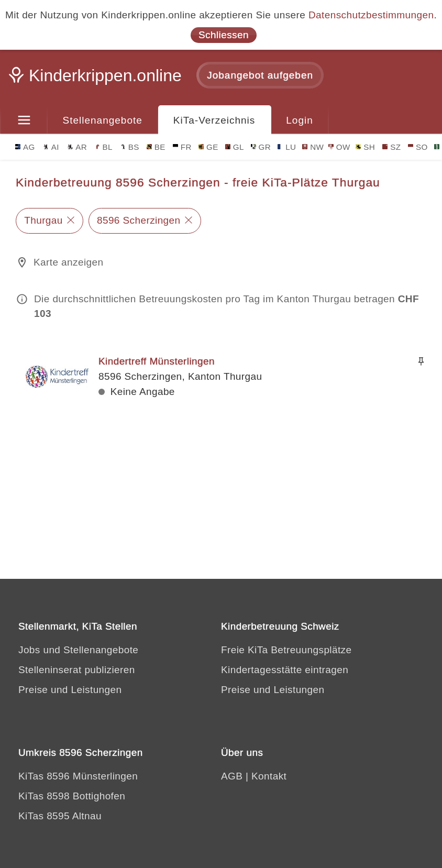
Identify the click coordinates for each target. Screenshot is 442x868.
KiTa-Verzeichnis (214, 120)
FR (182, 147)
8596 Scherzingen (139, 220)
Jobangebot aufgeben (260, 75)
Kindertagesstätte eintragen (285, 670)
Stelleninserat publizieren (77, 670)
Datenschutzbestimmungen (371, 15)
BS (130, 147)
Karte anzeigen (68, 262)
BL (104, 147)
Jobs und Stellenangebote (78, 650)
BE (156, 147)
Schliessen (224, 35)
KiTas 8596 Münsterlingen (78, 776)
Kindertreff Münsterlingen (157, 361)
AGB (232, 776)
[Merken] (421, 361)
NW (313, 147)
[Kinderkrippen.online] (97, 79)
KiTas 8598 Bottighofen (72, 796)
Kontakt (269, 776)
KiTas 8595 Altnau (60, 816)
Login (300, 120)
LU (287, 147)
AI (51, 147)
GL (235, 147)
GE (208, 147)
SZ (391, 147)
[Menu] (24, 120)
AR (77, 147)
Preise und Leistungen (70, 690)
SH (365, 147)
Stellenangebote (103, 120)
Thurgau (43, 220)
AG (25, 147)
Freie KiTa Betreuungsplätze (286, 650)
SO (418, 147)
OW (339, 147)
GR (261, 147)
